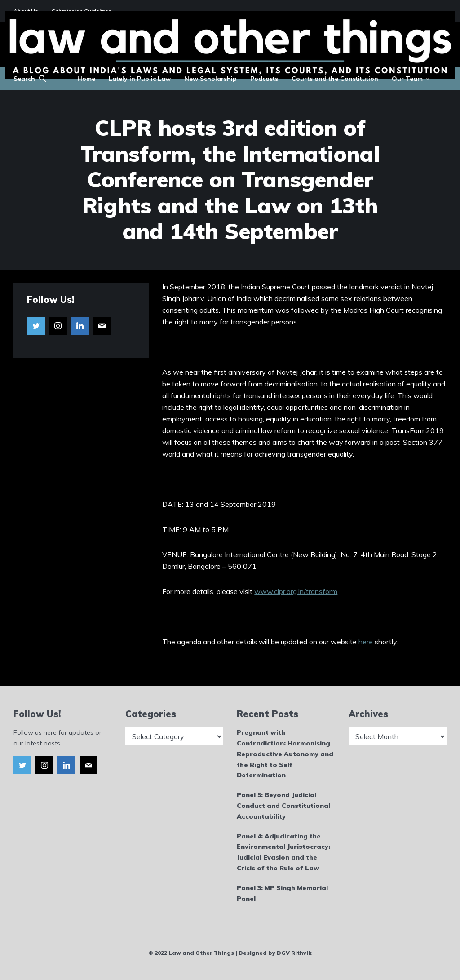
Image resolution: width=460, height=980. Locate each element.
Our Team (407, 79)
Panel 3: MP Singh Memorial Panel (282, 893)
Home (86, 79)
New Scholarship (210, 79)
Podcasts (264, 79)
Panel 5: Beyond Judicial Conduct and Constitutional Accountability (283, 806)
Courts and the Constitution (335, 79)
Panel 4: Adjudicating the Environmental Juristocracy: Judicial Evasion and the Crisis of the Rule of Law (283, 852)
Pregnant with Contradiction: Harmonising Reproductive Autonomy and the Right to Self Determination (285, 754)
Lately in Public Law (140, 79)
